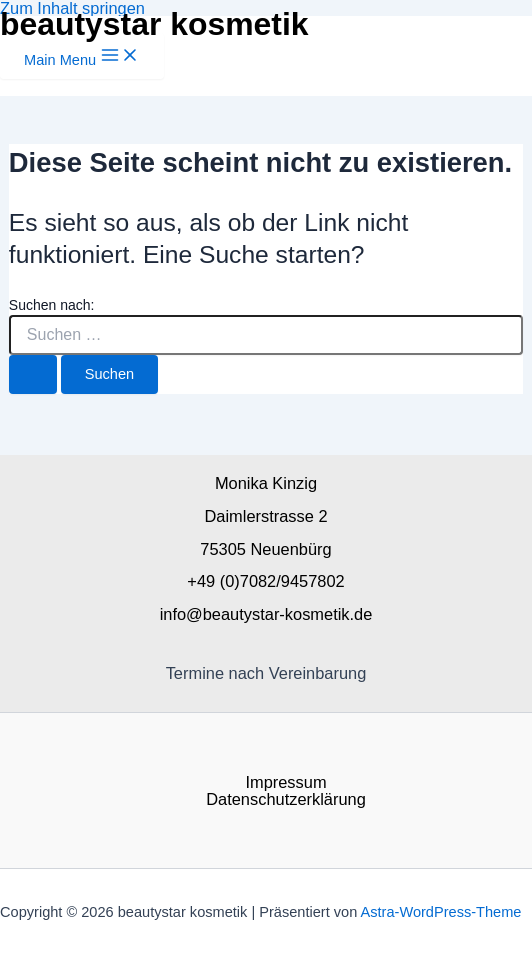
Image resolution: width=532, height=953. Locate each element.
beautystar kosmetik (154, 24)
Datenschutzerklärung (286, 799)
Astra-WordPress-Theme (441, 912)
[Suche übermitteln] (33, 374)
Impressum (285, 782)
